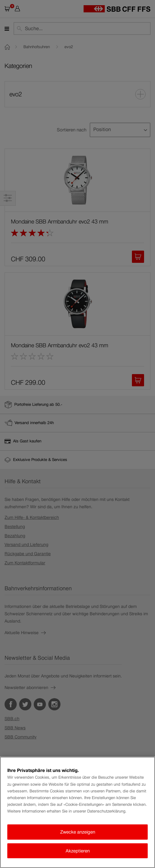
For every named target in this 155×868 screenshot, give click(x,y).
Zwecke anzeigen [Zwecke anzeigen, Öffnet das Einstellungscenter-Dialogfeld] (78, 832)
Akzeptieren (78, 851)
